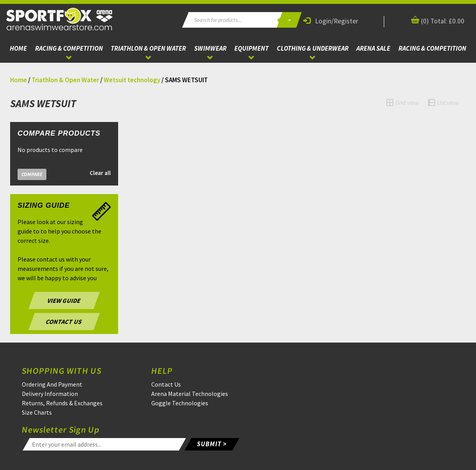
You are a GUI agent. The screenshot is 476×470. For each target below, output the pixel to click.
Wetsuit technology (132, 80)
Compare (32, 174)
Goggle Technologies (180, 403)
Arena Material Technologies (190, 394)
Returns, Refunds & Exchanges (62, 403)
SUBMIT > (212, 444)
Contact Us (166, 384)
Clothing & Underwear (313, 48)
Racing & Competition (69, 48)
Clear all (100, 173)
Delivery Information (50, 394)
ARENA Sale (373, 48)
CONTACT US (64, 322)
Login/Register (331, 21)
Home (18, 48)
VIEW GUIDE (64, 300)
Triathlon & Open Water (148, 48)
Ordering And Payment (52, 384)
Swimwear (210, 48)
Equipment (251, 48)
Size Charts (37, 412)
